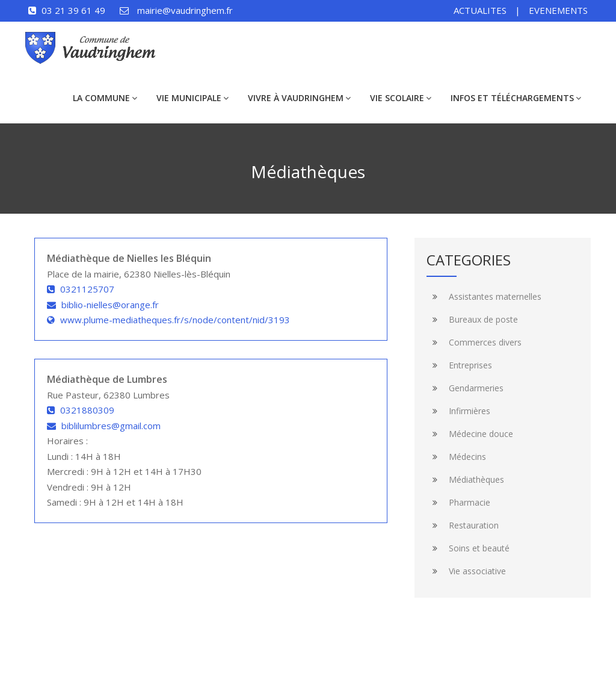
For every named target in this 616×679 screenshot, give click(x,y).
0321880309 (87, 410)
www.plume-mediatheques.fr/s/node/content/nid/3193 (175, 320)
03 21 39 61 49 (73, 10)
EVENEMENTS (558, 10)
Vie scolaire (401, 98)
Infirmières (458, 411)
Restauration (463, 525)
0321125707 (87, 289)
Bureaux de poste (472, 319)
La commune (105, 98)
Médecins (456, 457)
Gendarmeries (465, 388)
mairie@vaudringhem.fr (185, 10)
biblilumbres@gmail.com (111, 426)
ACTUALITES (480, 10)
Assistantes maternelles (484, 296)
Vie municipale (192, 98)
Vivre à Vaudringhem (299, 98)
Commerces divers (474, 342)
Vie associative (466, 571)
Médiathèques (465, 479)
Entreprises (459, 365)
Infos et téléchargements (516, 98)
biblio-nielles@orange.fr (110, 305)
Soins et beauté (468, 548)
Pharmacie (458, 502)
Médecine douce (470, 434)
